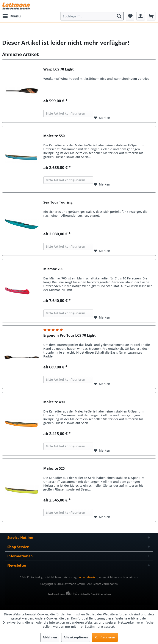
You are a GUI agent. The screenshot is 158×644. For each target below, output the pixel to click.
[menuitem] (11, 16)
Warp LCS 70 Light (59, 69)
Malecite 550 (54, 136)
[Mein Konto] (141, 16)
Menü (12, 16)
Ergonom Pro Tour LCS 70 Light (70, 335)
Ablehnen (50, 637)
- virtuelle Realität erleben (95, 594)
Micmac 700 (53, 269)
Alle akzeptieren (76, 637)
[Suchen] (119, 16)
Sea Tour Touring (58, 202)
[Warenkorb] (151, 16)
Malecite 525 (54, 468)
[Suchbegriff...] (92, 16)
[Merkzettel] (130, 16)
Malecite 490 (54, 402)
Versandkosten (88, 577)
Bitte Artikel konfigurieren (65, 113)
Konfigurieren (105, 637)
